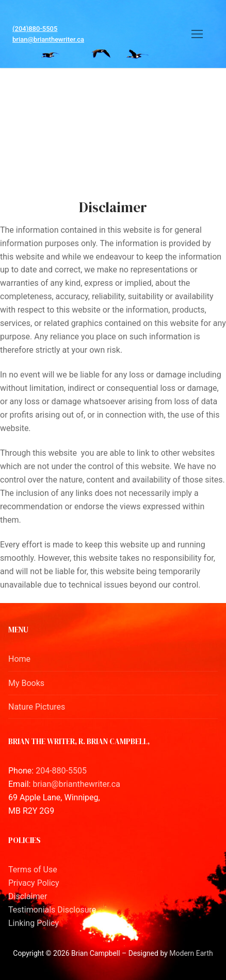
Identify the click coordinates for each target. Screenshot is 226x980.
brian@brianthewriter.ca (48, 39)
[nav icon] (197, 34)
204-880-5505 (61, 771)
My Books (26, 683)
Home (19, 659)
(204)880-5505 (35, 29)
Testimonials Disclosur (50, 910)
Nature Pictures (37, 707)
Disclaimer (28, 896)
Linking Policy (34, 923)
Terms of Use (33, 870)
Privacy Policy (34, 883)
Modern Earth (191, 953)
